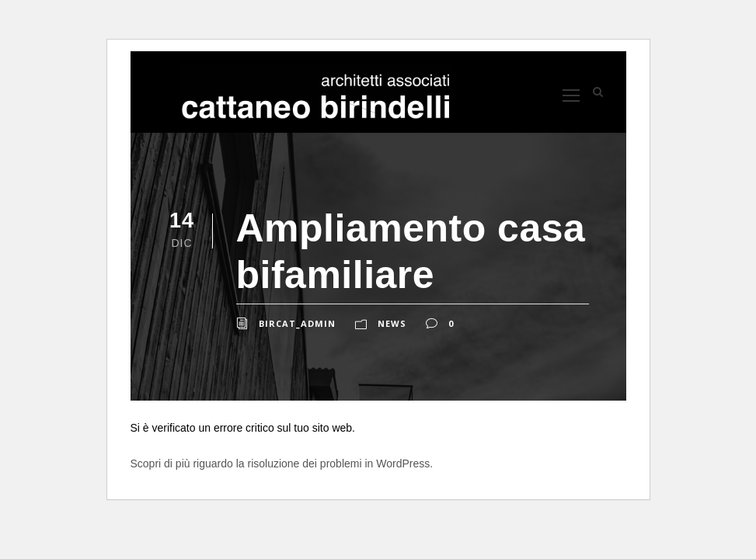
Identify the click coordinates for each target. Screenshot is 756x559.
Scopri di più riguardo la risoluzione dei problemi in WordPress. (282, 464)
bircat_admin (297, 323)
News (392, 323)
